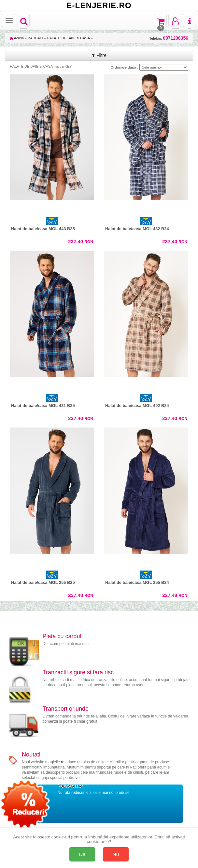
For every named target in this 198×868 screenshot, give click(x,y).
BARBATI (35, 38)
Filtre (99, 55)
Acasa (17, 38)
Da (82, 854)
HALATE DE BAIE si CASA (68, 38)
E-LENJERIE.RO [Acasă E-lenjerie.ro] (99, 6)
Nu (116, 854)
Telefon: (169, 38)
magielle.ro (55, 762)
